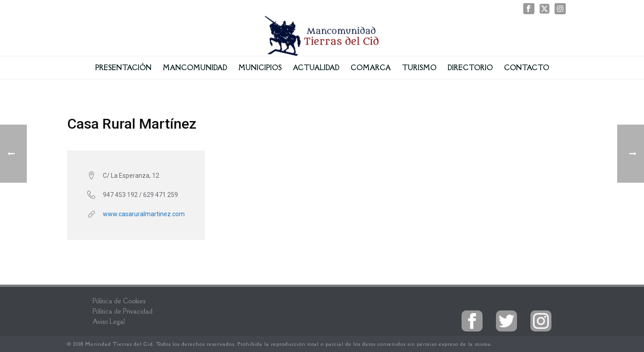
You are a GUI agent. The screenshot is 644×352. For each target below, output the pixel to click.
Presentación (123, 68)
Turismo (419, 68)
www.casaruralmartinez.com (144, 214)
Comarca (371, 68)
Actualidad (316, 68)
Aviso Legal (109, 321)
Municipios (260, 68)
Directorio (470, 68)
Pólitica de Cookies (119, 301)
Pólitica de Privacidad (123, 311)
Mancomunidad (195, 68)
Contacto (527, 68)
